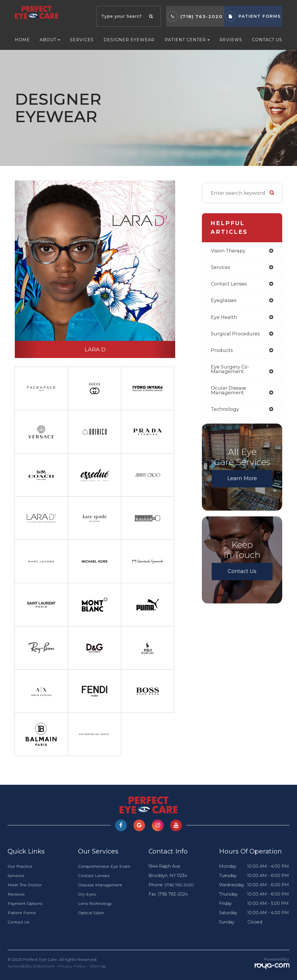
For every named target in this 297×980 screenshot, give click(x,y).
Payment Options (26, 903)
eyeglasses (225, 301)
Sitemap (98, 966)
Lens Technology (96, 903)
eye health (224, 318)
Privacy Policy (72, 966)
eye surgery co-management (231, 371)
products (222, 352)
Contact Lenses (95, 876)
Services (82, 40)
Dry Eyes (87, 894)
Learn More (242, 482)
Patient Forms (23, 913)
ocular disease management (230, 393)
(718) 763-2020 (202, 16)
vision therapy (229, 251)
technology (226, 412)
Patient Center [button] (187, 40)
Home (22, 40)
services (221, 268)
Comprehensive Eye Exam (106, 866)
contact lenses (230, 284)
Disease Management (102, 885)
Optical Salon (92, 913)
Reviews (231, 40)
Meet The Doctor (26, 885)
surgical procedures (236, 335)
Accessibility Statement (31, 966)
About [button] (50, 40)
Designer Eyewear (129, 40)
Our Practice (20, 866)
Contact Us (267, 40)
